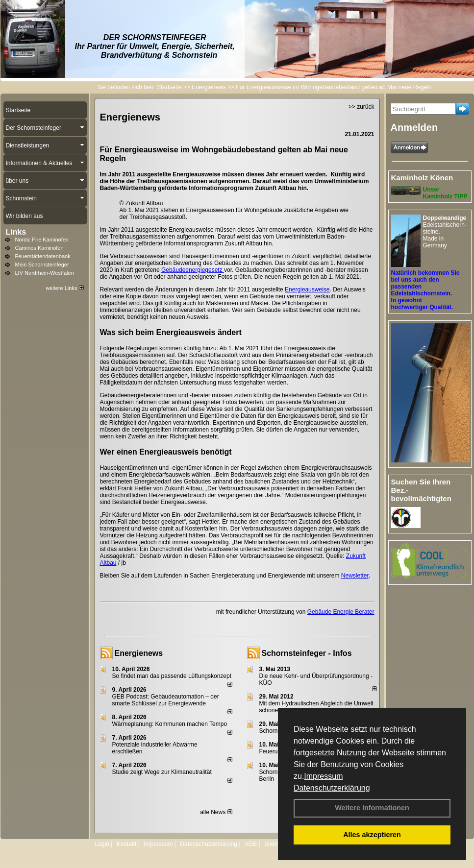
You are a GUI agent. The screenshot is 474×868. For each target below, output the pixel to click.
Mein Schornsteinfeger (42, 265)
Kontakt (127, 844)
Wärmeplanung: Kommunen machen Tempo (170, 724)
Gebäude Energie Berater (341, 612)
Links (16, 232)
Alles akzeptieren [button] (372, 835)
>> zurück (362, 107)
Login (102, 844)
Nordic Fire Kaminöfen (42, 240)
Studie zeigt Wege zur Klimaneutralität (162, 772)
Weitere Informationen (372, 808)
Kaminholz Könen (422, 178)
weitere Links (64, 288)
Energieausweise (307, 289)
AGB (251, 844)
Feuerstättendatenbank (43, 256)
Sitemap (275, 844)
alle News (216, 812)
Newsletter (355, 576)
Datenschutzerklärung (332, 788)
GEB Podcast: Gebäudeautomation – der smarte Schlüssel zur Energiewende (166, 700)
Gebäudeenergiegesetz (193, 270)
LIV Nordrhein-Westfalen (45, 273)
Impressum (323, 776)
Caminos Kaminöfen (39, 248)
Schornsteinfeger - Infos (307, 653)
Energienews (139, 653)
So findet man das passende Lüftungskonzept (172, 676)
